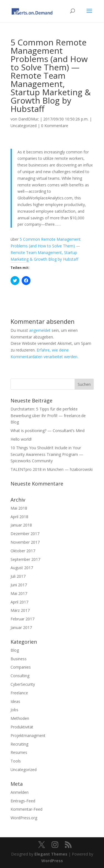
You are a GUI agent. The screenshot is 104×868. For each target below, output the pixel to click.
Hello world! (21, 439)
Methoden (20, 718)
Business (19, 659)
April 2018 (19, 517)
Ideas (15, 701)
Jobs (14, 710)
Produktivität (22, 727)
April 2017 (19, 602)
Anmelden (20, 792)
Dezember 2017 (25, 534)
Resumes (19, 752)
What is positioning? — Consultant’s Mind (48, 431)
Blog (15, 650)
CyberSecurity (23, 684)
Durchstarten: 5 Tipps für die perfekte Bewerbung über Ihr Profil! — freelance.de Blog (48, 416)
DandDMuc (29, 119)
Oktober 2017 (23, 551)
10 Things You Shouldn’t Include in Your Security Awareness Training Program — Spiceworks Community (47, 454)
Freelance (19, 693)
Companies (21, 667)
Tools (16, 761)
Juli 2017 (18, 576)
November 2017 (25, 542)
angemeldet (40, 330)
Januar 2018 (21, 525)
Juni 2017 (19, 585)
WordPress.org (24, 818)
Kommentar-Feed (26, 809)
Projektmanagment (28, 735)
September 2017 (25, 559)
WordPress (52, 861)
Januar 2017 (21, 627)
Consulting (20, 676)
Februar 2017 (22, 619)
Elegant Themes (51, 854)
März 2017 (20, 610)
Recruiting (19, 744)
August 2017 (22, 568)
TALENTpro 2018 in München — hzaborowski (52, 469)
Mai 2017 (19, 593)
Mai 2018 (19, 508)
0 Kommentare (55, 126)
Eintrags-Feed (23, 801)
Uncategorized (24, 126)
